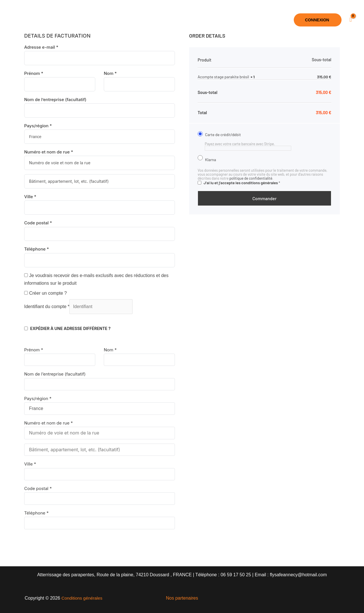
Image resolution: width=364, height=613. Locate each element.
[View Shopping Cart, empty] (351, 20)
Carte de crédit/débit (229, 135)
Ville (30, 197)
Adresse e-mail (41, 47)
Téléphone (37, 249)
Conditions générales (82, 598)
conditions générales (260, 183)
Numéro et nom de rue (49, 152)
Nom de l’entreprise (55, 100)
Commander (264, 198)
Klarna (216, 159)
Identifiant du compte (47, 307)
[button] (205, 20)
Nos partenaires (182, 598)
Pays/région (38, 126)
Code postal (38, 223)
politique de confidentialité (251, 178)
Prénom (34, 73)
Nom (110, 73)
